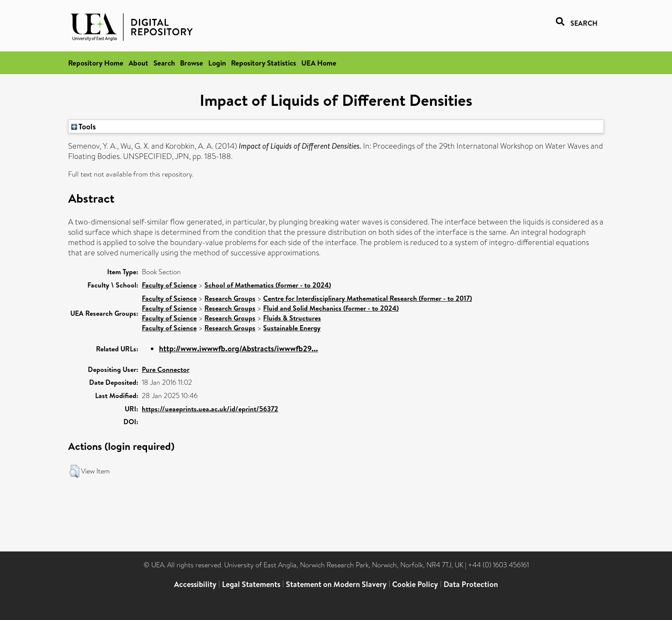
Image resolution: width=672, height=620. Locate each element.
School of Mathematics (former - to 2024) (268, 285)
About (138, 63)
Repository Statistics (264, 63)
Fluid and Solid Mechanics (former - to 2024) (331, 308)
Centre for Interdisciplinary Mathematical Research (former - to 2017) (367, 298)
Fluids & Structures (292, 318)
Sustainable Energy (292, 328)
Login (217, 63)
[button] (74, 471)
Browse (192, 63)
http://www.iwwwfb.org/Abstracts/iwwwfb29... (238, 349)
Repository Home (96, 63)
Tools (84, 126)
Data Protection (471, 584)
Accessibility (195, 584)
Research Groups (230, 298)
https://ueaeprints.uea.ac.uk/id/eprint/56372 (210, 409)
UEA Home (319, 63)
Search (164, 63)
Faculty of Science (169, 285)
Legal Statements (251, 584)
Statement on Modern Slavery (336, 584)
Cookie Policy (415, 584)
